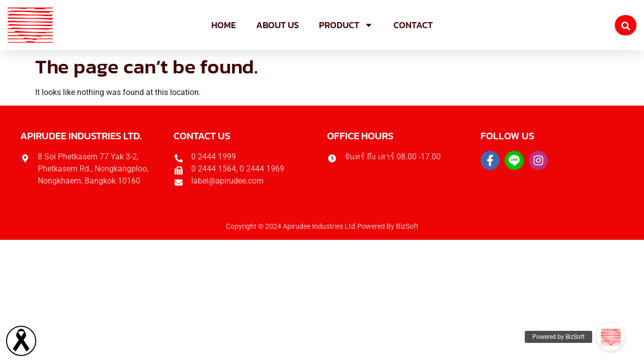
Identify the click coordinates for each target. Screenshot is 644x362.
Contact (413, 25)
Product (346, 25)
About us (277, 25)
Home (224, 25)
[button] (611, 337)
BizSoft (407, 226)
